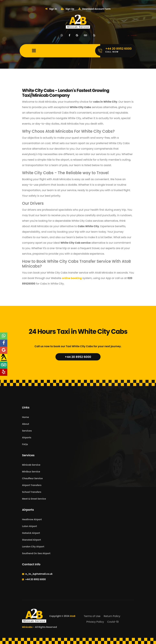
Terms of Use (92, 616)
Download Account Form (94, 9)
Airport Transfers (32, 485)
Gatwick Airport (31, 533)
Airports (27, 438)
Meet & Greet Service (34, 499)
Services (27, 431)
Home (25, 417)
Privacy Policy (95, 622)
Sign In (51, 9)
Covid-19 (113, 622)
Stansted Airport (31, 540)
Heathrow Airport (32, 519)
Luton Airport (30, 526)
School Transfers (32, 492)
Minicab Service (31, 465)
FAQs (25, 444)
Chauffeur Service (32, 478)
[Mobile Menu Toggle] (34, 51)
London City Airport (33, 547)
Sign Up (68, 9)
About (26, 424)
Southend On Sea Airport (36, 553)
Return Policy (112, 616)
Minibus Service (31, 472)
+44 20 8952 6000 (78, 357)
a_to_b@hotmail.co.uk (39, 574)
